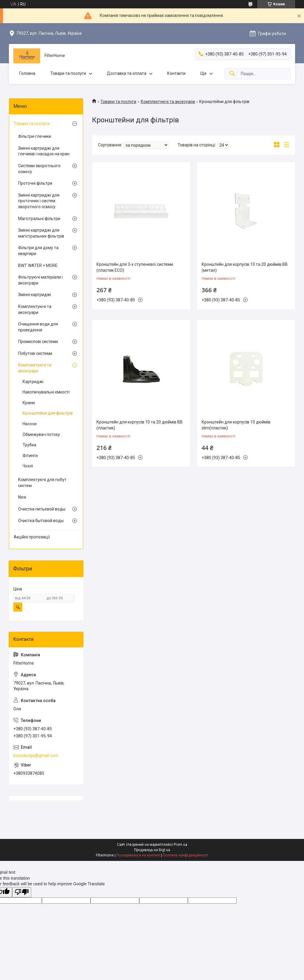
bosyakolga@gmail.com (36, 755)
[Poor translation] (22, 892)
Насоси (30, 424)
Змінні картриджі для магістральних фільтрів (41, 233)
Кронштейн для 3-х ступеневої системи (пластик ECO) (135, 267)
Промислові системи (38, 342)
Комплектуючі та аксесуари (168, 102)
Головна (27, 73)
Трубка (29, 445)
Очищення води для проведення (38, 327)
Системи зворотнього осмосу (39, 169)
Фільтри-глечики (35, 136)
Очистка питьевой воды (42, 509)
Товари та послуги (68, 73)
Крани (29, 403)
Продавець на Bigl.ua (152, 850)
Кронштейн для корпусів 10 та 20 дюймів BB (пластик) (140, 425)
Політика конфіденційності (185, 855)
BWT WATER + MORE (38, 265)
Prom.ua (180, 845)
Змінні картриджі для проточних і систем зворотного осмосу (39, 201)
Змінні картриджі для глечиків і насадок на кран (44, 151)
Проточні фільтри (35, 183)
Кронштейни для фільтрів (48, 413)
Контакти (176, 73)
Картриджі (33, 382)
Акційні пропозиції (32, 537)
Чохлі (28, 466)
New (22, 497)
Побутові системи (35, 353)
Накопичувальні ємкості (46, 392)
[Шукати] (232, 74)
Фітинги (30, 456)
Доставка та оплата (127, 73)
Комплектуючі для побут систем (42, 483)
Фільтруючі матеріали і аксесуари (40, 280)
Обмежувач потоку (41, 434)
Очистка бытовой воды (41, 521)
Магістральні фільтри (39, 219)
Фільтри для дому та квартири (38, 251)
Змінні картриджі (35, 295)
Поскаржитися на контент (138, 855)
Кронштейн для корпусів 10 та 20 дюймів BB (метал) (245, 267)
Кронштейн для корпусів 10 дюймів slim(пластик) (236, 425)
